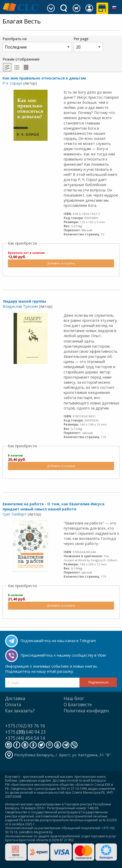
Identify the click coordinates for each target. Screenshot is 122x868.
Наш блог (74, 698)
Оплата (13, 705)
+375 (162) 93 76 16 (25, 726)
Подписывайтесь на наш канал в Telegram (58, 641)
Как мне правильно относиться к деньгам (44, 78)
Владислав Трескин (20, 306)
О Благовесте (78, 705)
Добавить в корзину (61, 263)
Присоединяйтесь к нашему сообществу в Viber (63, 655)
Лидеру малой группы (24, 301)
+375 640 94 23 (25, 732)
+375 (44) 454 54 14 (25, 738)
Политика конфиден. (87, 711)
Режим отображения (21, 64)
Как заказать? (20, 711)
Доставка (15, 698)
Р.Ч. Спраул (12, 83)
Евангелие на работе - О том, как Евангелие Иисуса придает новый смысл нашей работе (53, 506)
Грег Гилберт (15, 514)
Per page (88, 44)
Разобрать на (37, 44)
